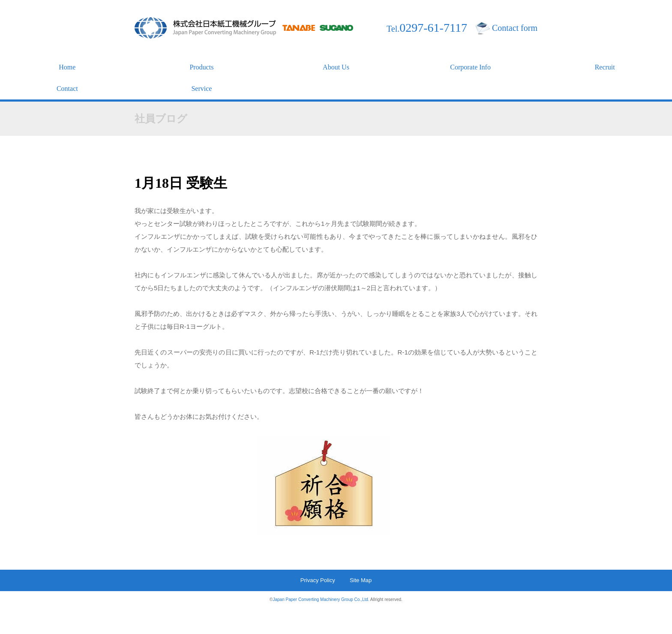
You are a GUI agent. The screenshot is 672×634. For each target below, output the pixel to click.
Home (67, 67)
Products (201, 67)
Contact (67, 89)
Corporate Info (470, 67)
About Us (336, 67)
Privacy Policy (318, 580)
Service (201, 89)
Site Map (361, 580)
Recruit (605, 67)
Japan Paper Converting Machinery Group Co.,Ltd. (321, 599)
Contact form (515, 28)
